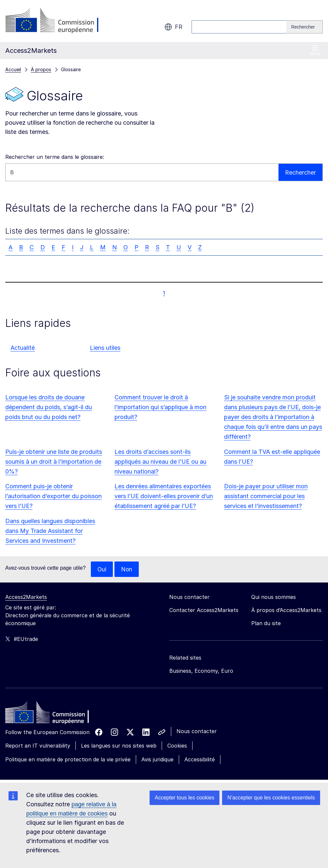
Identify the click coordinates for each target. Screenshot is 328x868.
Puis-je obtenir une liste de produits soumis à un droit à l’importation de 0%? (54, 462)
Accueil (13, 69)
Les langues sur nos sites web (119, 746)
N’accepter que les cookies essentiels (271, 798)
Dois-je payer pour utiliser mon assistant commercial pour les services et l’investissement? (266, 496)
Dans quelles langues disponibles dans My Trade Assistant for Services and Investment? (50, 531)
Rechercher (300, 172)
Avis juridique (157, 760)
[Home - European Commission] (53, 714)
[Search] (305, 27)
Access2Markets (26, 597)
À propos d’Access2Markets (286, 610)
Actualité (23, 348)
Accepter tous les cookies (184, 798)
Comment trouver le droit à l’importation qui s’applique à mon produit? (160, 407)
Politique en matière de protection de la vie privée (68, 760)
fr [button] (173, 27)
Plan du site (266, 624)
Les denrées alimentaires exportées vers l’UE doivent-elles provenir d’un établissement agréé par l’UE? (164, 496)
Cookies (177, 746)
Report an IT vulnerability (38, 746)
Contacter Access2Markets (204, 610)
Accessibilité (200, 760)
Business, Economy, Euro (201, 671)
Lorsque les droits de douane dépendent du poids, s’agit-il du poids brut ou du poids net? (49, 407)
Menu (315, 50)
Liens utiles (105, 348)
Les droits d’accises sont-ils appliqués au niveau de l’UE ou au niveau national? (160, 462)
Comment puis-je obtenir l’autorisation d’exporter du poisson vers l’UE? (53, 496)
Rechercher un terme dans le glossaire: (55, 157)
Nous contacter (197, 731)
